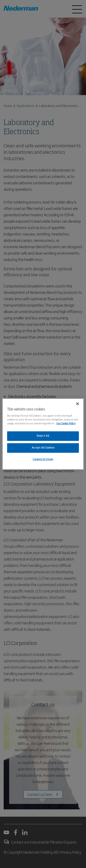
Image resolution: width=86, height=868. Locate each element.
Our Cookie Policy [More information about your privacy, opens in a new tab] (66, 424)
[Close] (78, 404)
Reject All (43, 436)
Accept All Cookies (43, 448)
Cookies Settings (43, 459)
